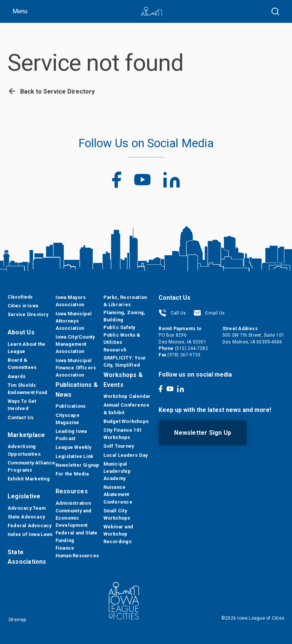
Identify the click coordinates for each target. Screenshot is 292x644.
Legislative (24, 496)
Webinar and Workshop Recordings (118, 534)
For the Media (72, 474)
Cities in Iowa (23, 306)
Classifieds (20, 297)
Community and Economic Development (74, 518)
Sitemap (17, 620)
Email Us (209, 313)
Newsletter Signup (78, 465)
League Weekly (74, 447)
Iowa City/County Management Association (75, 344)
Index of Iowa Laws (30, 534)
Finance (65, 548)
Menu (20, 11)
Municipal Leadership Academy (117, 471)
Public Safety (119, 327)
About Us (21, 332)
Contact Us (21, 417)
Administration (73, 503)
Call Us (172, 313)
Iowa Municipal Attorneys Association (74, 321)
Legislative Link (75, 456)
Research (115, 350)
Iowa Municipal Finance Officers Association (76, 368)
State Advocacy (26, 517)
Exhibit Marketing (29, 479)
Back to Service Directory (51, 91)
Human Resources (77, 556)
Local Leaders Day (126, 455)
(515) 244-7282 (191, 348)
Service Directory (28, 315)
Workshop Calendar (127, 396)
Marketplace (26, 435)
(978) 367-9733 (184, 355)
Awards (17, 376)
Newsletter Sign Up (203, 433)
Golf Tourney (119, 446)
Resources (72, 491)
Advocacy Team (27, 508)
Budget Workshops (126, 421)
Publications (71, 406)
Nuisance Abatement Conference (118, 494)
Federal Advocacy (30, 526)
